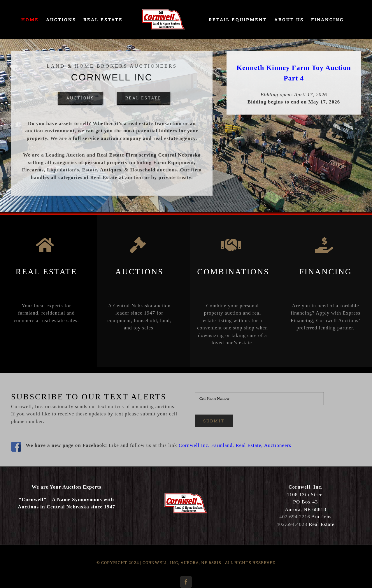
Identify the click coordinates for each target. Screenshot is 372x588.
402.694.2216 (295, 517)
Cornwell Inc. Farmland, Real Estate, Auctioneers (235, 445)
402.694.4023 (292, 524)
